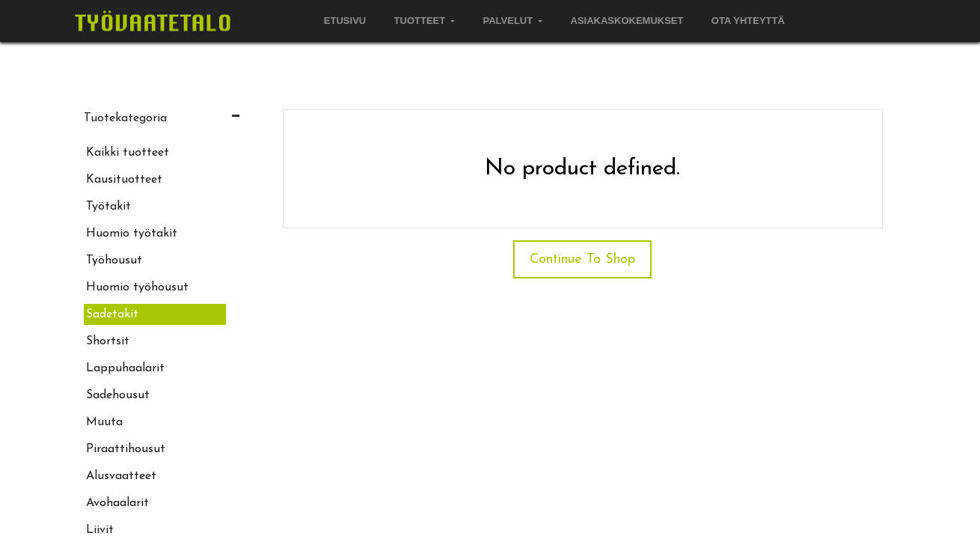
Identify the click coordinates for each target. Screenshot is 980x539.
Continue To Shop (582, 259)
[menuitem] (345, 21)
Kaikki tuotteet (128, 153)
